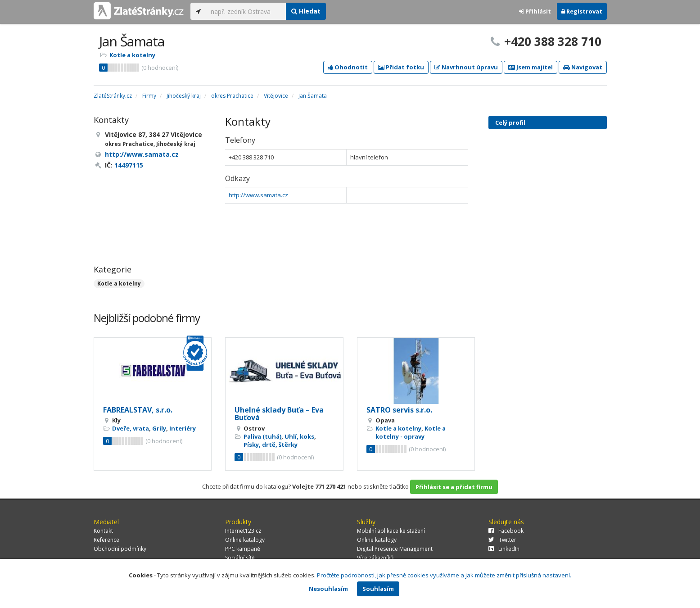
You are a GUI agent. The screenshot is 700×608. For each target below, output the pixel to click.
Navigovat (583, 67)
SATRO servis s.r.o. (399, 410)
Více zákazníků (375, 558)
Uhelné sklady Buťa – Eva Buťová (279, 414)
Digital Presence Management (395, 549)
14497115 (129, 165)
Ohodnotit (348, 67)
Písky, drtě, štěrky (271, 445)
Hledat (306, 11)
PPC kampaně (243, 549)
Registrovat (582, 11)
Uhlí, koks (299, 436)
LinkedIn (504, 549)
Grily (159, 428)
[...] (246, 11)
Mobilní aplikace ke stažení (391, 531)
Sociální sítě (240, 558)
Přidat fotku (401, 67)
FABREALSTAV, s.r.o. (138, 410)
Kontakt (103, 531)
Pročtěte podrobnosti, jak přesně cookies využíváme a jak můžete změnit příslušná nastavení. (444, 575)
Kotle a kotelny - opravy (411, 432)
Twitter (502, 540)
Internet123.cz (243, 531)
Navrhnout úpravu (466, 67)
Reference (106, 540)
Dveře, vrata (131, 428)
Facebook (506, 531)
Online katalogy (245, 540)
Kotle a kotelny (132, 55)
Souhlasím (378, 589)
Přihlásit (535, 11)
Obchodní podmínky (120, 549)
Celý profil (510, 123)
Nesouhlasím (328, 589)
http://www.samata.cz (258, 195)
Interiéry (183, 428)
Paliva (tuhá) (262, 436)
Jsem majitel (531, 67)
